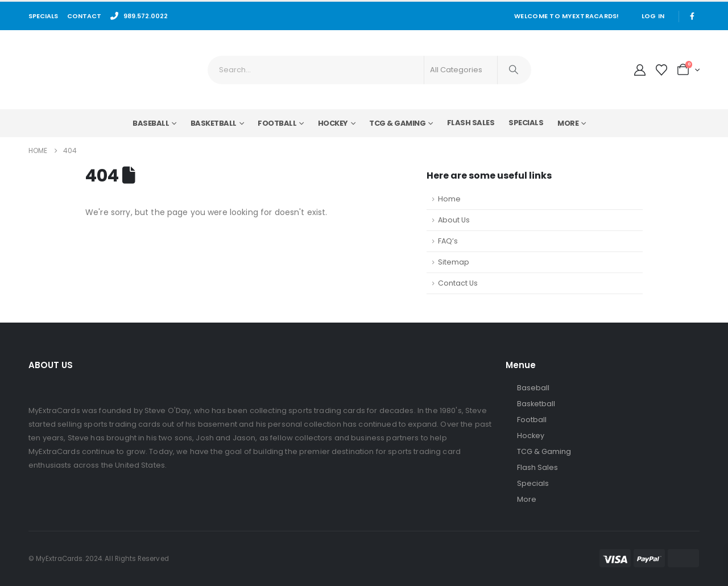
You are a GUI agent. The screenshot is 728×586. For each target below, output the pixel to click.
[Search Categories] (461, 70)
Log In (653, 16)
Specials (526, 123)
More (568, 123)
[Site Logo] (92, 70)
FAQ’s (448, 241)
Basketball (214, 123)
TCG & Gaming (397, 123)
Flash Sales (471, 123)
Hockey (333, 123)
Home (449, 199)
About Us (454, 220)
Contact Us (458, 283)
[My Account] (640, 70)
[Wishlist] (661, 70)
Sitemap (454, 262)
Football (277, 123)
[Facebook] (692, 16)
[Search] (514, 70)
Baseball (151, 123)
